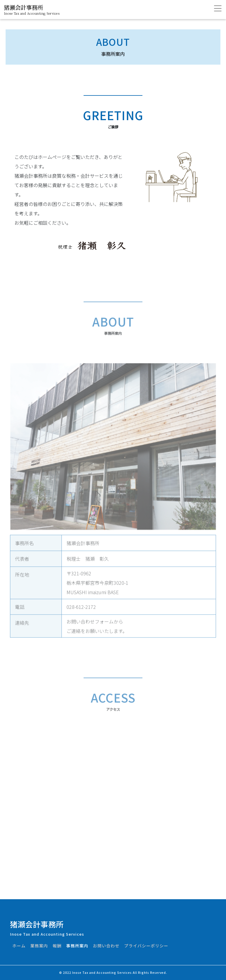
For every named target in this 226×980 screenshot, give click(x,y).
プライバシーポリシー (146, 946)
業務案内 (39, 946)
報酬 (57, 946)
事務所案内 (77, 946)
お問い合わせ (106, 946)
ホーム (19, 946)
